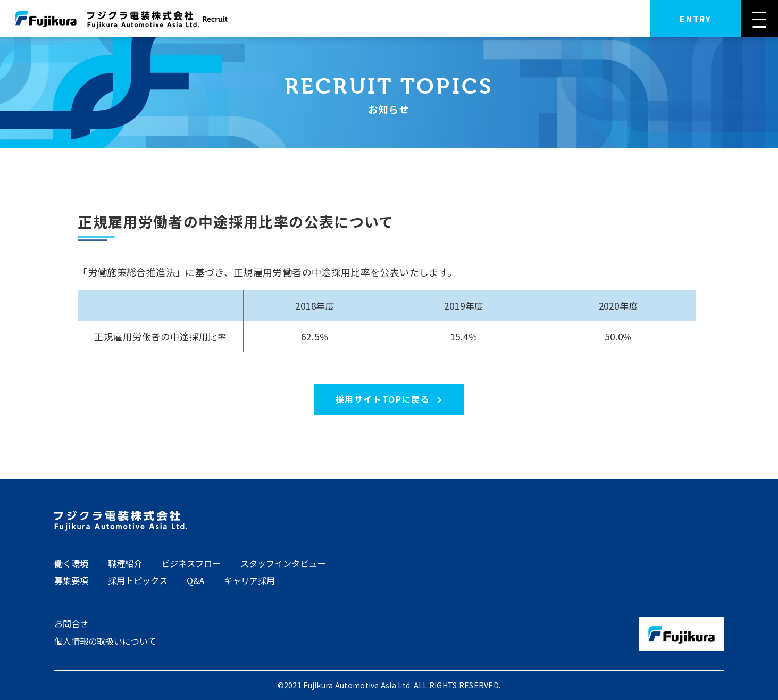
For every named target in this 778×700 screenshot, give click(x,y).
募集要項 (71, 580)
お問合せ (71, 623)
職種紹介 (125, 563)
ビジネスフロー (191, 563)
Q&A (195, 580)
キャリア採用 (249, 580)
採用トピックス (138, 580)
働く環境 (71, 563)
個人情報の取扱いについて (105, 641)
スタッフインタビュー (283, 563)
